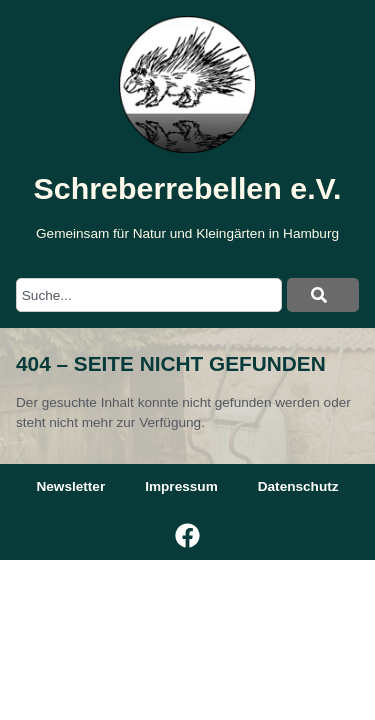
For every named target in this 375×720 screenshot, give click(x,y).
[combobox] (149, 295)
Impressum (181, 486)
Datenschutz (298, 486)
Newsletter (70, 486)
